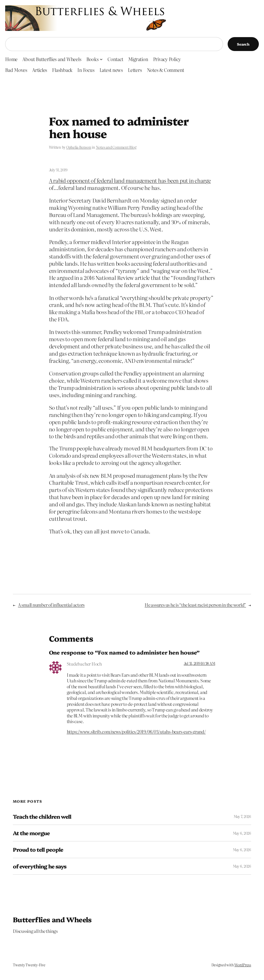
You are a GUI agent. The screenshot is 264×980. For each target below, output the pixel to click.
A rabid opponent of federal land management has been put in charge (130, 180)
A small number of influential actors (51, 605)
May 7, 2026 (242, 816)
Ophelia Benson (79, 147)
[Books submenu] (101, 59)
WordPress (243, 965)
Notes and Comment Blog (116, 147)
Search (243, 44)
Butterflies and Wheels (52, 919)
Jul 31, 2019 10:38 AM (200, 663)
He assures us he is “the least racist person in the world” (195, 605)
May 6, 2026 (242, 833)
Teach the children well (42, 816)
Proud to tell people (38, 849)
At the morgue (31, 833)
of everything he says (40, 866)
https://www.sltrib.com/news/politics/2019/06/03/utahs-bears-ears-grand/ (136, 731)
